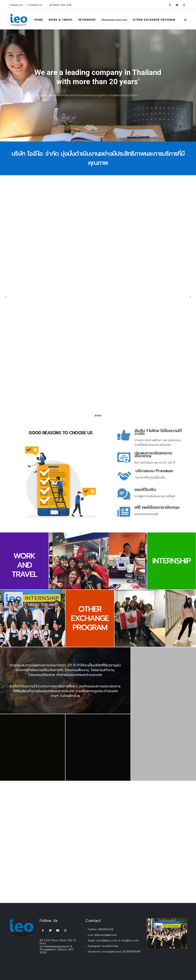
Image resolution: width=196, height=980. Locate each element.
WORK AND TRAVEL (24, 565)
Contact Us (34, 5)
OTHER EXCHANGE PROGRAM (154, 20)
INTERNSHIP (87, 20)
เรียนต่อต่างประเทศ (114, 20)
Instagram (65, 930)
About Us (16, 5)
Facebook (43, 930)
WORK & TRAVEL (61, 20)
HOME (39, 20)
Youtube (58, 930)
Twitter (50, 930)
